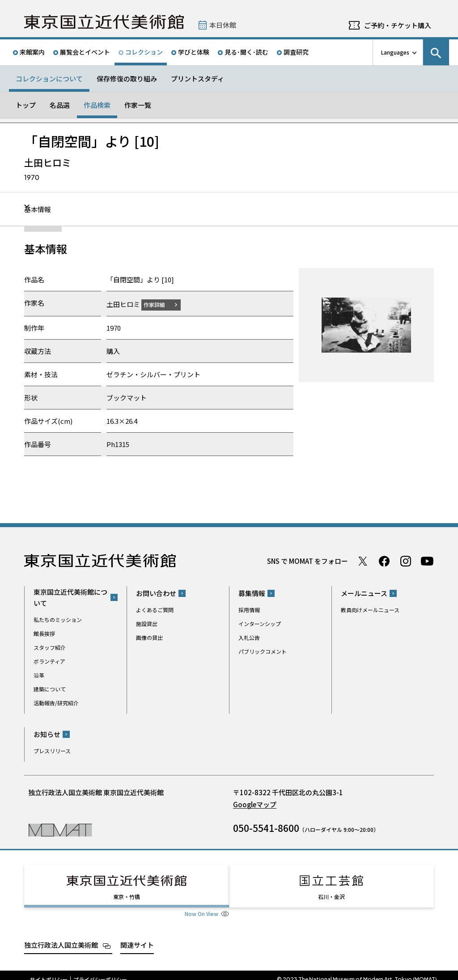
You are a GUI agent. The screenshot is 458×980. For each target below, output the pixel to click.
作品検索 (97, 105)
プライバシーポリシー (100, 971)
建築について (50, 688)
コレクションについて (49, 79)
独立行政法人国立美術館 (61, 936)
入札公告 (249, 637)
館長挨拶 (44, 633)
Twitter (363, 561)
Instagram (406, 561)
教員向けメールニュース (370, 610)
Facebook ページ (384, 561)
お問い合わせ (156, 593)
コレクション (144, 52)
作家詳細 (160, 304)
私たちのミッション (58, 619)
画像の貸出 (149, 637)
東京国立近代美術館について (70, 597)
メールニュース (364, 593)
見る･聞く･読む (246, 52)
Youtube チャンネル (427, 561)
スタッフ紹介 (50, 647)
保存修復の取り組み (127, 79)
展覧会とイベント (85, 52)
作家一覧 (138, 105)
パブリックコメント (263, 651)
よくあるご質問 (155, 610)
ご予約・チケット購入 (398, 25)
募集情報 (252, 593)
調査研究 (296, 52)
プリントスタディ (197, 79)
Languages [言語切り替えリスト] (395, 52)
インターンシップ (260, 624)
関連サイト (137, 936)
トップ (26, 105)
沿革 (39, 675)
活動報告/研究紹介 (56, 702)
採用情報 (249, 610)
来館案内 (32, 52)
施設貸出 (147, 624)
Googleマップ (255, 804)
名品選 (60, 105)
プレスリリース (52, 751)
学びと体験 (194, 52)
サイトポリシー (49, 971)
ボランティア (49, 661)
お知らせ (47, 734)
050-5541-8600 (266, 828)
